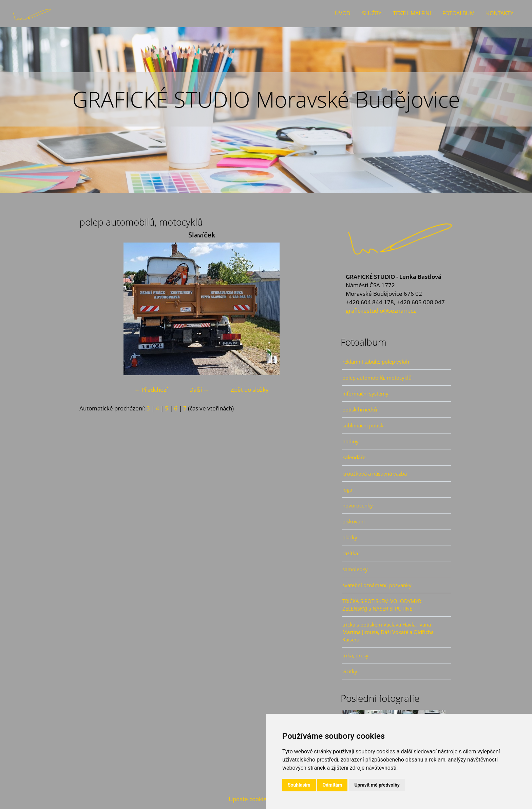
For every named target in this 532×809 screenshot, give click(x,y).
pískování (354, 521)
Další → (199, 390)
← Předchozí (151, 390)
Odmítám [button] (332, 785)
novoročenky (358, 505)
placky (350, 537)
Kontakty (500, 13)
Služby (372, 13)
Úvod (343, 13)
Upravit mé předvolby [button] (377, 785)
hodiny (350, 441)
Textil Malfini (412, 13)
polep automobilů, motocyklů (377, 378)
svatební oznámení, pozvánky (377, 585)
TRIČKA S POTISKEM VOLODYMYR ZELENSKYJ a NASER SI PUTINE (382, 605)
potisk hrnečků (360, 409)
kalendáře (354, 457)
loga (347, 489)
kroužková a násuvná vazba (375, 474)
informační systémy (365, 393)
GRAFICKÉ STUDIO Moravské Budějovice (266, 99)
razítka (350, 553)
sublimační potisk (363, 425)
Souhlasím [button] (299, 785)
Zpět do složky (250, 390)
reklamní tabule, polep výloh (376, 362)
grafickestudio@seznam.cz (381, 311)
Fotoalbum (459, 13)
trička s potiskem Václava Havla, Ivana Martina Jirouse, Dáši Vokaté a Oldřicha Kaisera (388, 632)
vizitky (350, 671)
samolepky (355, 569)
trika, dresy (355, 655)
